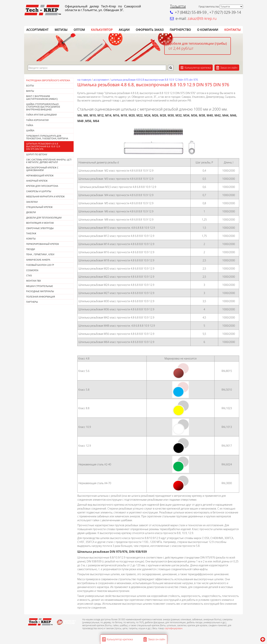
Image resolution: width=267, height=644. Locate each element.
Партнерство (180, 30)
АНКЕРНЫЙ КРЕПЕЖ (37, 181)
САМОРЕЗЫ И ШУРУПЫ (39, 191)
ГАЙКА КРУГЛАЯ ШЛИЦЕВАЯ (41, 115)
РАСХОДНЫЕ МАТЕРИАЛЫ (40, 291)
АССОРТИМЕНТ (37, 30)
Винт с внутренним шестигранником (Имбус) (42, 97)
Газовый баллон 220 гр (40, 265)
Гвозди (31, 249)
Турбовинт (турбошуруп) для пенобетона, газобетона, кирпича (47, 137)
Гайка (30, 125)
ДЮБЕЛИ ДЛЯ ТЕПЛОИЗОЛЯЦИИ (44, 218)
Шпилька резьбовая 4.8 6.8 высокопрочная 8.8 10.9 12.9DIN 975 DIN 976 (43, 146)
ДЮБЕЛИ (31, 212)
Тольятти (178, 6)
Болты (30, 86)
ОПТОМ (79, 30)
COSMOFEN (32, 270)
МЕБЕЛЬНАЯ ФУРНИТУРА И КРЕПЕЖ (45, 197)
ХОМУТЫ (31, 239)
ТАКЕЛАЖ (31, 233)
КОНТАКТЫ (233, 30)
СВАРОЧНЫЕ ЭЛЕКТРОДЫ (40, 228)
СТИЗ (29, 276)
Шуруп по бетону (37, 154)
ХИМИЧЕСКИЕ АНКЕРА (38, 260)
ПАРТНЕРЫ (32, 302)
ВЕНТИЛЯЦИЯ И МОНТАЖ (40, 223)
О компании (208, 30)
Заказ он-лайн (229, 68)
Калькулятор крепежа (198, 68)
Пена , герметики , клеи (40, 254)
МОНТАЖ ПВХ (34, 281)
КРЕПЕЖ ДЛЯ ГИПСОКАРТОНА (42, 186)
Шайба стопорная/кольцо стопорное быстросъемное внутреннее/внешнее (43, 107)
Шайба (30, 130)
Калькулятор (102, 30)
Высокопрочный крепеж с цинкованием (42, 169)
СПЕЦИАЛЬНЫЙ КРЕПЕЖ (39, 207)
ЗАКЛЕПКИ (32, 202)
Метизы (61, 30)
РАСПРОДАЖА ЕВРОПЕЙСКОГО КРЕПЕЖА (48, 80)
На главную (84, 80)
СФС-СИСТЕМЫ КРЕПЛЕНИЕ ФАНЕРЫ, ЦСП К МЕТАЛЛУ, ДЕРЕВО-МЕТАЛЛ (49, 161)
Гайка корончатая (37, 120)
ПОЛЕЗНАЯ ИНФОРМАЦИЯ (41, 297)
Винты (30, 91)
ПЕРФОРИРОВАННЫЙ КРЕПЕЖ (43, 244)
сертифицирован (173, 628)
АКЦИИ (124, 30)
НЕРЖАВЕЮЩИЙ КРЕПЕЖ (40, 176)
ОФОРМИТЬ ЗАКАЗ (150, 30)
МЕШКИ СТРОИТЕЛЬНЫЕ (39, 286)
